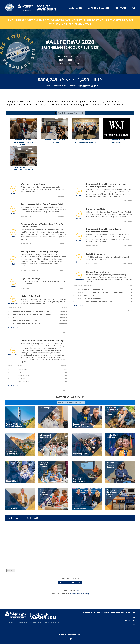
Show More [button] (13, 328)
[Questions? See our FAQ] (77, 590)
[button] (79, 583)
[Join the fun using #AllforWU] (70, 546)
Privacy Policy (130, 621)
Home (133, 624)
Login (70, 639)
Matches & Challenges (98, 8)
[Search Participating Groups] (71, 402)
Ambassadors (76, 8)
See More (11, 570)
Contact (132, 617)
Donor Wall (120, 8)
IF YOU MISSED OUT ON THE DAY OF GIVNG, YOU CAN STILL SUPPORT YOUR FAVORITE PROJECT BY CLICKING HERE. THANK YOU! (70, 22)
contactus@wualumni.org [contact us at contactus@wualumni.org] (79, 594)
